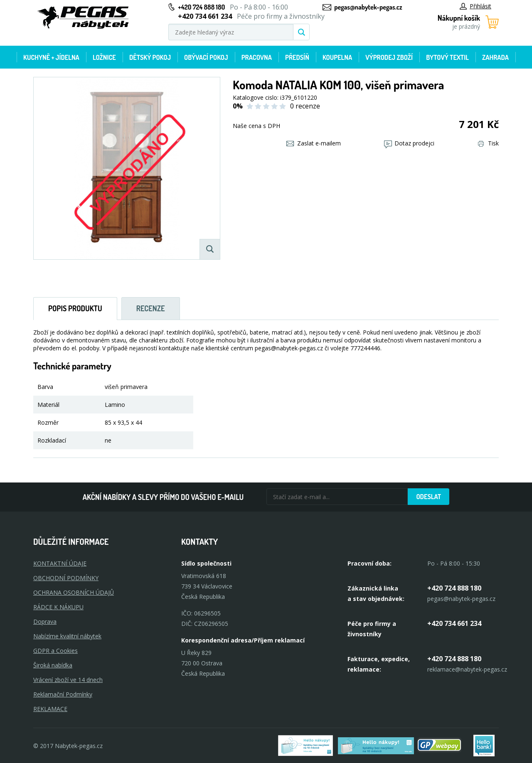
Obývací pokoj (206, 57)
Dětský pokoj (150, 57)
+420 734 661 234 (454, 623)
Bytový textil (447, 57)
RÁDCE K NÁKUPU (58, 607)
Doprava (45, 621)
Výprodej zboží (389, 57)
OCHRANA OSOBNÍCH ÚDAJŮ (74, 592)
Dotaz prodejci (409, 143)
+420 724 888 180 (201, 7)
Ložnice (104, 57)
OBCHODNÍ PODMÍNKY (66, 578)
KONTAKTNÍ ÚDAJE (60, 563)
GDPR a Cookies (55, 651)
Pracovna (257, 57)
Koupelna (337, 57)
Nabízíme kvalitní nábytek (67, 636)
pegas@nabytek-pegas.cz (368, 7)
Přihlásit (475, 6)
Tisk (488, 143)
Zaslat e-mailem (314, 143)
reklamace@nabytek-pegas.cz (467, 669)
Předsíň (297, 57)
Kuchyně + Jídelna (51, 57)
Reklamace (50, 709)
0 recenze (305, 106)
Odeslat (429, 497)
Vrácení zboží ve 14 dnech (68, 680)
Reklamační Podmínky (63, 694)
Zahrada (495, 57)
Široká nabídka (53, 665)
